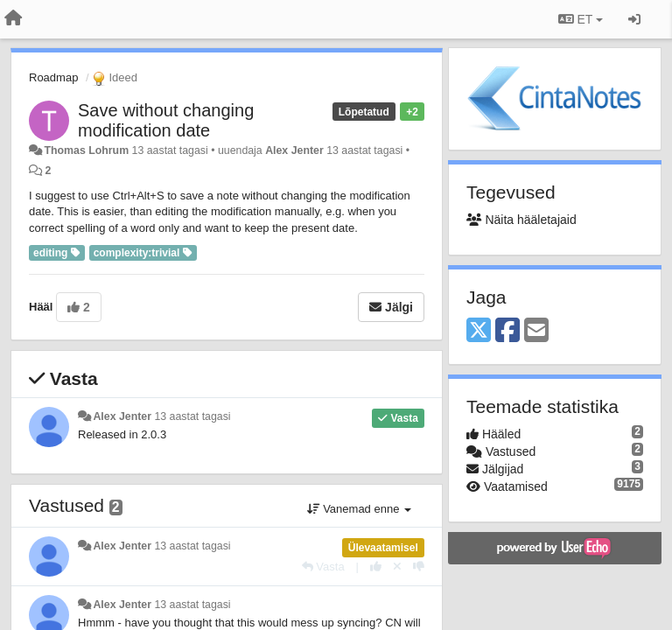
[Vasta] (323, 567)
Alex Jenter (294, 150)
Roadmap (53, 77)
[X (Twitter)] (479, 331)
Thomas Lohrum (86, 150)
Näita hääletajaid (521, 220)
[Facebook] (507, 331)
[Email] (536, 331)
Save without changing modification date (166, 120)
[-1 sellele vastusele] (419, 567)
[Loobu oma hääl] (397, 567)
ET (581, 19)
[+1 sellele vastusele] (376, 567)
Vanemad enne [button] (359, 509)
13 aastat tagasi (192, 416)
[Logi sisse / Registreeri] (634, 19)
